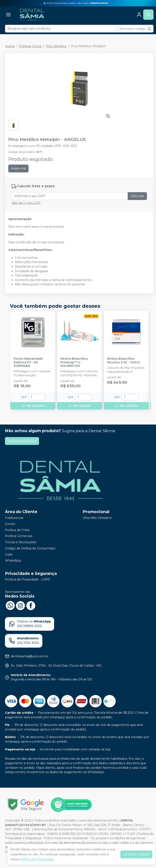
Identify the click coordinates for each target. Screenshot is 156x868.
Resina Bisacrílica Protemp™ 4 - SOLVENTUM (74, 362)
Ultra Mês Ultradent (97, 518)
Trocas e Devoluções (21, 542)
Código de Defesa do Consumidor (30, 548)
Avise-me (18, 168)
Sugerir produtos (22, 441)
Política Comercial (19, 536)
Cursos (10, 524)
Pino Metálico (56, 46)
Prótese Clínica (30, 46)
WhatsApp (13, 560)
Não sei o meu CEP (26, 203)
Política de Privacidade (37, 859)
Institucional (14, 518)
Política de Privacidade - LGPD (28, 580)
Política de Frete (17, 530)
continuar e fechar (136, 854)
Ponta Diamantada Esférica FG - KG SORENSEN (28, 362)
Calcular (137, 196)
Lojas (9, 554)
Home (10, 46)
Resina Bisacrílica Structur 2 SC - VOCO (123, 360)
